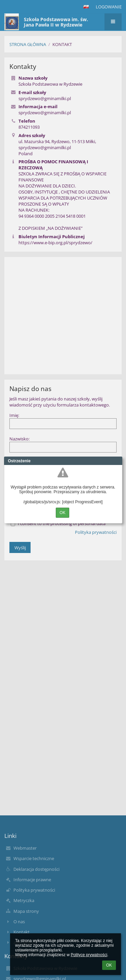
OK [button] (109, 965)
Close (117, 461)
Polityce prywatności (89, 955)
